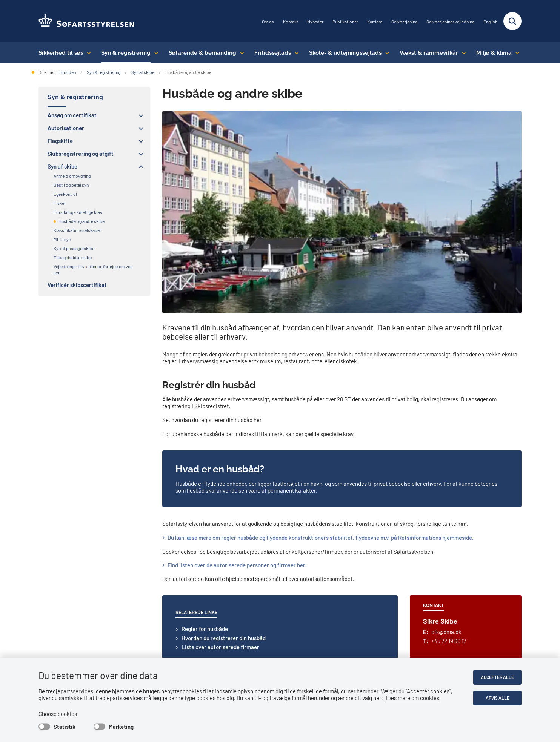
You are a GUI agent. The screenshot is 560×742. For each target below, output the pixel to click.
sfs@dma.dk (224, 568)
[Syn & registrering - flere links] (155, 53)
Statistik (65, 727)
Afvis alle (498, 698)
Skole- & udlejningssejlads (345, 53)
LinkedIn (55, 601)
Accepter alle (497, 677)
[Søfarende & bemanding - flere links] (240, 53)
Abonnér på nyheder (68, 594)
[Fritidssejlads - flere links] (295, 53)
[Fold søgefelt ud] (512, 21)
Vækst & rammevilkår (429, 53)
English (490, 22)
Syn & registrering (126, 53)
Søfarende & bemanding (202, 53)
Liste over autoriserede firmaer (220, 452)
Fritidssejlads (273, 53)
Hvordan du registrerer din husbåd (224, 443)
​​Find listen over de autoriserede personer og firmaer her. (237, 370)
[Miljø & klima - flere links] (516, 53)
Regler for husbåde (205, 434)
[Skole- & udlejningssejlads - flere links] (385, 53)
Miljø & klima (494, 53)
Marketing (121, 727)
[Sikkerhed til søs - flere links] (87, 53)
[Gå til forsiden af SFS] (87, 21)
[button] (139, 115)
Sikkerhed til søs (61, 53)
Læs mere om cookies (413, 698)
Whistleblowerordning (484, 573)
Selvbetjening (404, 22)
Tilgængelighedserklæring (489, 564)
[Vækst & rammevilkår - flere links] (462, 53)
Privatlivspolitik (477, 555)
